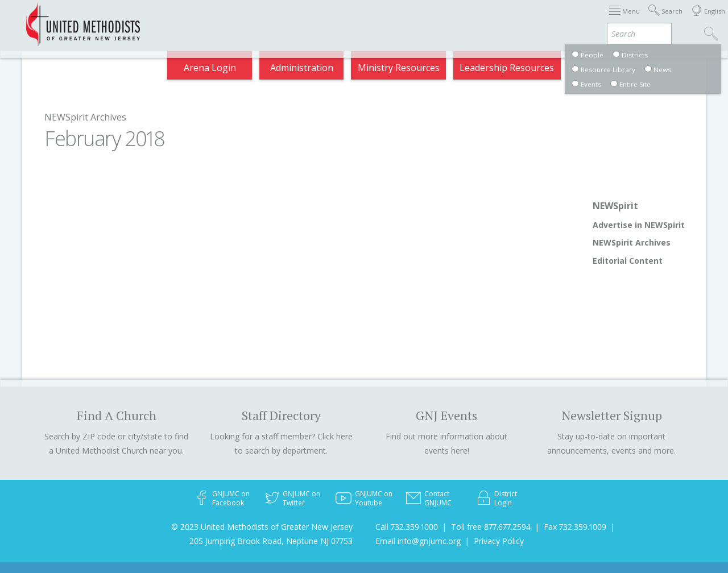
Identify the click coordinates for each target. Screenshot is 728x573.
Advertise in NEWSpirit (639, 225)
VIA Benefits (564, 19)
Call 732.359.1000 (407, 527)
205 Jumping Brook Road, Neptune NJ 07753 (271, 541)
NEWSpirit (615, 206)
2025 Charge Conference (284, 19)
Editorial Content (628, 261)
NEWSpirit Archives (85, 117)
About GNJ (376, 19)
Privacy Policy (499, 541)
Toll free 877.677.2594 (491, 527)
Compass (625, 19)
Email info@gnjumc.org (418, 541)
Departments (494, 19)
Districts (432, 19)
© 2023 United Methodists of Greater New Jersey (262, 527)
